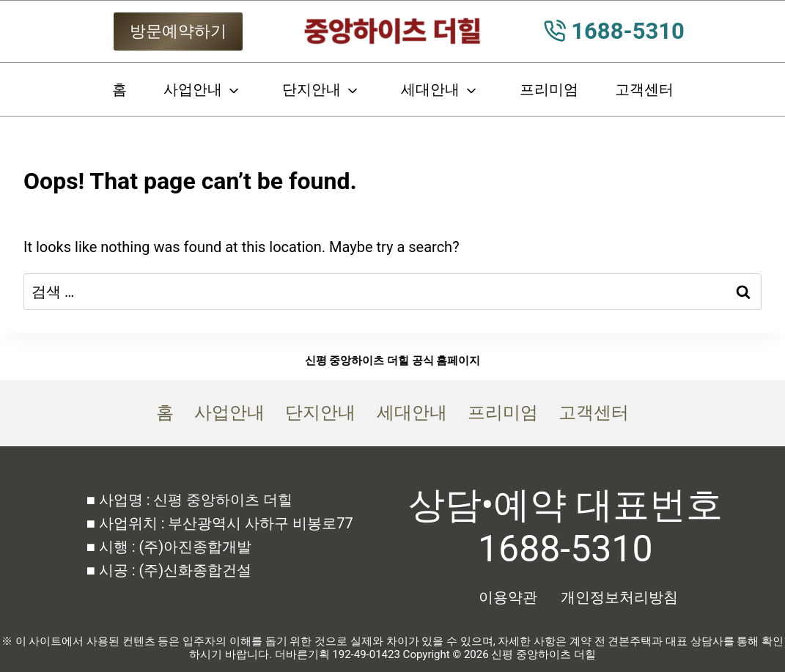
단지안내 (312, 89)
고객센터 (644, 89)
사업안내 (193, 89)
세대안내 (430, 89)
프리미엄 (549, 89)
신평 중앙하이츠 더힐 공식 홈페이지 (393, 361)
